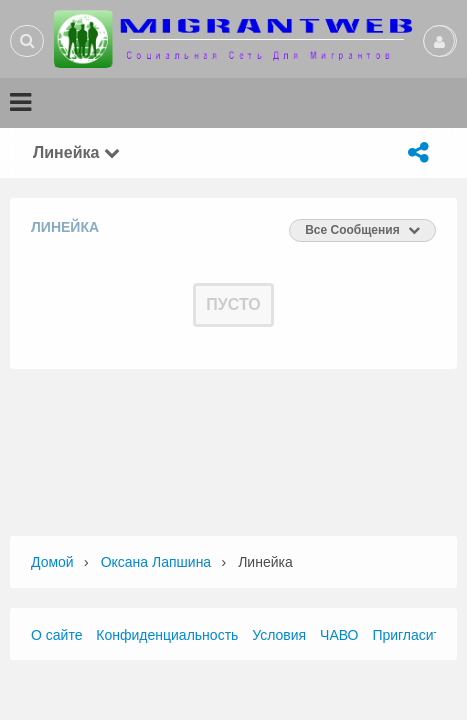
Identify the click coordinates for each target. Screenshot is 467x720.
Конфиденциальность (167, 635)
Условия (279, 635)
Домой (52, 562)
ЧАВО (339, 635)
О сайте (56, 635)
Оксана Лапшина (156, 562)
